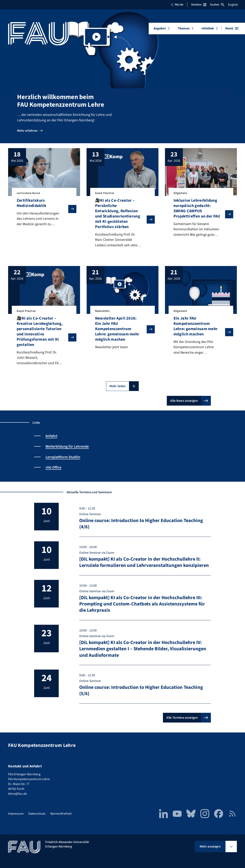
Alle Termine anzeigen (182, 718)
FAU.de (177, 5)
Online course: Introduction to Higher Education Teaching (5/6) (141, 690)
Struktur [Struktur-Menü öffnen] (199, 5)
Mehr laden (118, 387)
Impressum (16, 814)
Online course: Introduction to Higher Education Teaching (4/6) (141, 524)
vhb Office (53, 468)
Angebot (160, 28)
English (233, 5)
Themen (184, 28)
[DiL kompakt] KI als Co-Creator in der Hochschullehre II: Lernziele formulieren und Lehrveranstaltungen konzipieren (144, 562)
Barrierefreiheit (61, 814)
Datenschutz (37, 814)
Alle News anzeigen (184, 401)
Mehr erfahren (27, 131)
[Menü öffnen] (232, 28)
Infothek (208, 28)
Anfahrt (51, 437)
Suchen (217, 5)
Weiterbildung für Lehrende (67, 447)
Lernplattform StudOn (63, 457)
